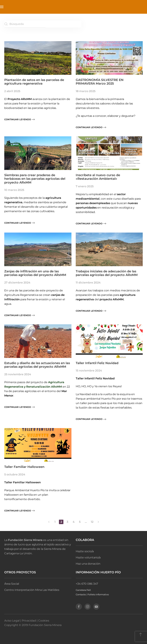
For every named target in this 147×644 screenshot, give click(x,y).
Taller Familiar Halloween (24, 467)
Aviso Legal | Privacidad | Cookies (27, 621)
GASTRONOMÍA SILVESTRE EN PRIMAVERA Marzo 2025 (100, 82)
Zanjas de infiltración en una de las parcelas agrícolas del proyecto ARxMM (35, 273)
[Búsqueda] (25, 24)
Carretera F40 (83, 590)
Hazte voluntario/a (88, 557)
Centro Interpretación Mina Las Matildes (32, 590)
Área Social (12, 584)
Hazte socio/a (85, 551)
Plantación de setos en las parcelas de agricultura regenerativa (34, 82)
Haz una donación (88, 564)
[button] (2, 7)
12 (92, 522)
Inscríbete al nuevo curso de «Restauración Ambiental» (98, 177)
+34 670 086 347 (87, 584)
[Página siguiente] (98, 522)
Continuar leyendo (18, 119)
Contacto (81, 594)
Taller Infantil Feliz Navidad (97, 363)
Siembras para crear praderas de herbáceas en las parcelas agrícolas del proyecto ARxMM (35, 179)
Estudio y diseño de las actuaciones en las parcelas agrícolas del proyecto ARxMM (37, 365)
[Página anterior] (49, 522)
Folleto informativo (98, 594)
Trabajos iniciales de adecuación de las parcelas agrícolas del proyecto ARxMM (107, 273)
